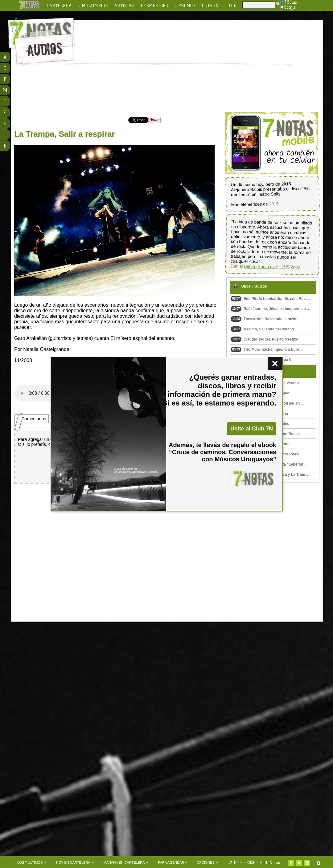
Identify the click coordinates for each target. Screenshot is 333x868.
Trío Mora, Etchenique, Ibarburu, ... (267, 349)
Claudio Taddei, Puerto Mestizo (264, 339)
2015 (274, 204)
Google (288, 7)
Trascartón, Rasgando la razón (264, 319)
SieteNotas (270, 862)
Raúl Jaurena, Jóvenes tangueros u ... (270, 309)
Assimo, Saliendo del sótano (262, 329)
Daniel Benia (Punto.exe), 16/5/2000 (265, 267)
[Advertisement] (197, 67)
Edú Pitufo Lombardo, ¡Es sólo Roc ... (270, 299)
